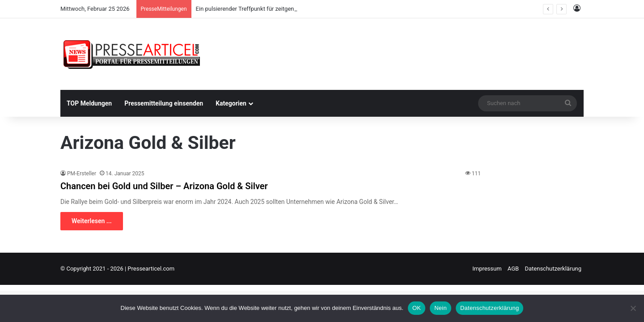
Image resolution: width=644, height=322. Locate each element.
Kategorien (231, 103)
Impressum (487, 269)
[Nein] (633, 308)
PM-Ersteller (82, 174)
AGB (513, 269)
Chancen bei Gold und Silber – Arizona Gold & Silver (164, 186)
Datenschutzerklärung (553, 269)
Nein (441, 308)
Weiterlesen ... (92, 221)
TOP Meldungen (89, 103)
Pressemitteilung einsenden (164, 103)
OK (417, 308)
